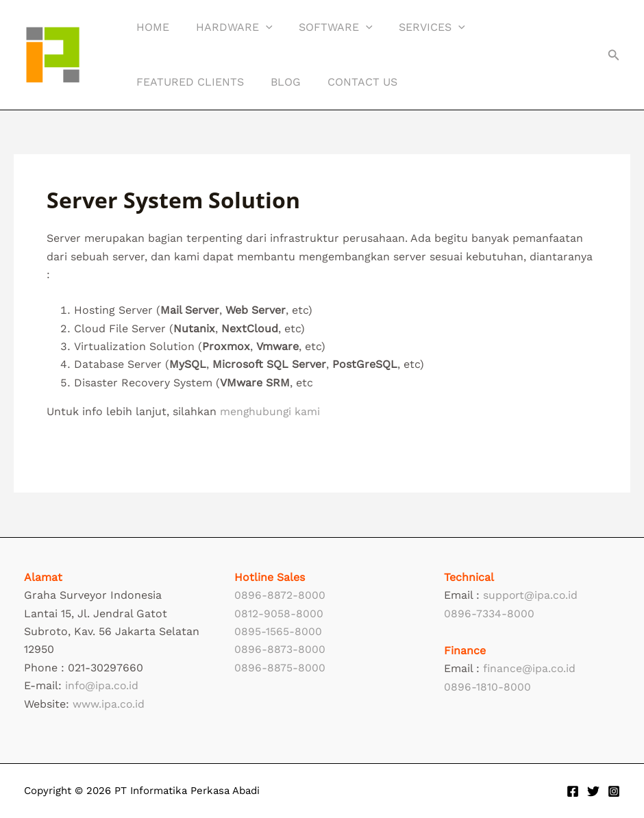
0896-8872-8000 (280, 595)
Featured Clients (188, 82)
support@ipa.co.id (531, 595)
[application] (259, 27)
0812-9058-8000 (279, 613)
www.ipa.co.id (109, 704)
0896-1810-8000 (487, 687)
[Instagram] (614, 791)
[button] (614, 55)
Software (325, 27)
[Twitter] (593, 791)
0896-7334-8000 (489, 613)
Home (151, 27)
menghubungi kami (271, 411)
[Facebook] (573, 791)
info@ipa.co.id (102, 685)
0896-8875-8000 (280, 668)
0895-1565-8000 (278, 631)
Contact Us (351, 82)
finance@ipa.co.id (530, 668)
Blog (279, 82)
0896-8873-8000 (280, 649)
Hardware (227, 27)
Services (416, 27)
